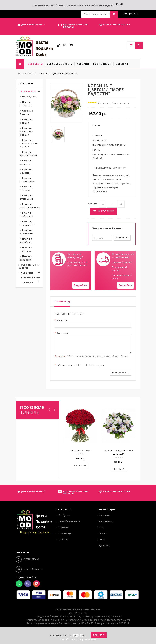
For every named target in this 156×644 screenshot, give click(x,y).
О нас (102, 539)
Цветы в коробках (26, 241)
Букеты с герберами (27, 215)
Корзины (27, 273)
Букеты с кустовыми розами (27, 131)
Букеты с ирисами (26, 171)
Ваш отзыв (62, 333)
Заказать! (122, 238)
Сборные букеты (26, 112)
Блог (101, 527)
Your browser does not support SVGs (59, 259)
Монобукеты (30, 97)
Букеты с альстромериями (30, 206)
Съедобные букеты (27, 266)
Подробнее (81, 285)
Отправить (122, 373)
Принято (99, 635)
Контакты (104, 515)
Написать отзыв (121, 103)
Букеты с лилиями (26, 162)
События (27, 282)
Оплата (103, 533)
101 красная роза (80, 451)
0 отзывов (103, 103)
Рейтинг (61, 365)
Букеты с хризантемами (29, 154)
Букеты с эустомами (27, 197)
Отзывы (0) (62, 302)
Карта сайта (106, 521)
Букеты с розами (26, 121)
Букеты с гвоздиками (27, 223)
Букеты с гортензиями (28, 180)
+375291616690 (27, 559)
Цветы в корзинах (26, 249)
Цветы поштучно (26, 104)
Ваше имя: (62, 320)
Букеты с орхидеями (27, 232)
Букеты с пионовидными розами (29, 143)
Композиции (30, 278)
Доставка (104, 545)
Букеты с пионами (26, 188)
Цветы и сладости (26, 258)
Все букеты (31, 73)
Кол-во (92, 203)
